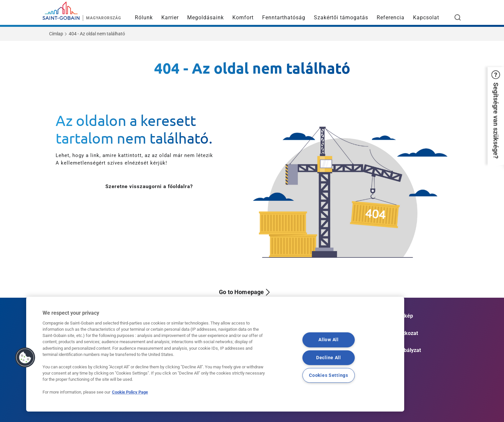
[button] (496, 116)
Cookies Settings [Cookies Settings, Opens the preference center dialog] (329, 375)
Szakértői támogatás (341, 18)
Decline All (329, 357)
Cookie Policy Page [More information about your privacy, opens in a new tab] (130, 392)
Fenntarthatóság (284, 18)
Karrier (170, 18)
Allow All (328, 340)
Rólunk (144, 18)
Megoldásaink (206, 18)
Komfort (243, 18)
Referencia (391, 18)
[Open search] (458, 18)
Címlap (56, 34)
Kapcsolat (426, 18)
